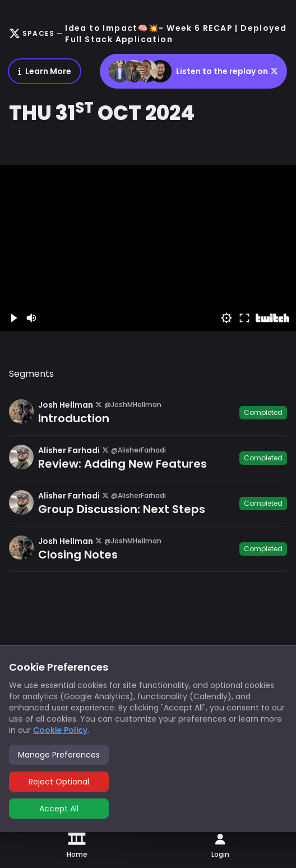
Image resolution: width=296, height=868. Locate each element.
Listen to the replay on (193, 71)
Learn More (45, 71)
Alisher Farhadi (69, 450)
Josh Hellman (66, 405)
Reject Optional (59, 782)
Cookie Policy (60, 730)
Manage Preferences (59, 755)
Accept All (59, 809)
